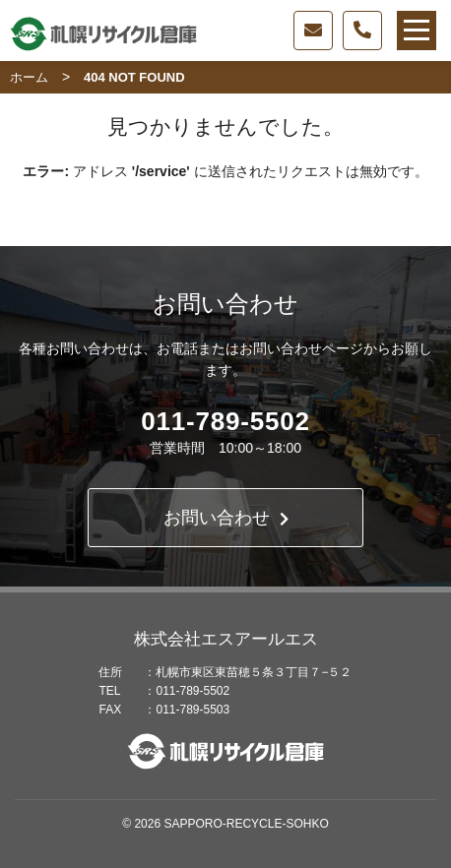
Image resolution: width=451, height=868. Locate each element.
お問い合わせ (226, 518)
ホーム (29, 77)
